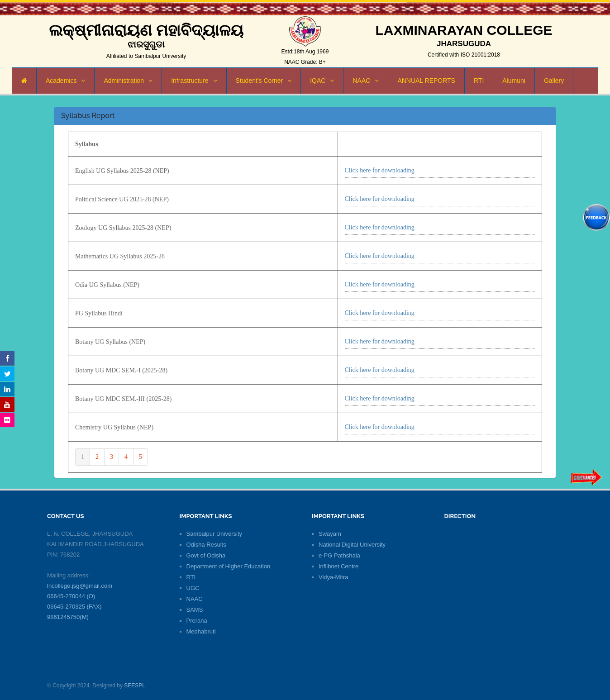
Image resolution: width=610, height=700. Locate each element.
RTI (479, 81)
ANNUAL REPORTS (426, 81)
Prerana (197, 621)
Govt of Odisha (206, 555)
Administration (128, 81)
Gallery (554, 81)
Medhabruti (201, 631)
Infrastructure (194, 81)
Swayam (330, 534)
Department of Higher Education (229, 566)
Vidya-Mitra (334, 577)
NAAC (366, 81)
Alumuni (514, 81)
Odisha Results (206, 545)
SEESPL (135, 686)
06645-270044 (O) (71, 596)
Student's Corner (264, 81)
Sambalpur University (214, 534)
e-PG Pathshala (339, 555)
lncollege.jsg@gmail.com (80, 586)
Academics (65, 81)
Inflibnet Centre (338, 566)
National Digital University (352, 545)
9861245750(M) (68, 617)
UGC (193, 588)
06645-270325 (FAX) (74, 607)
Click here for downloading (380, 170)
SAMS (195, 610)
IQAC (322, 81)
